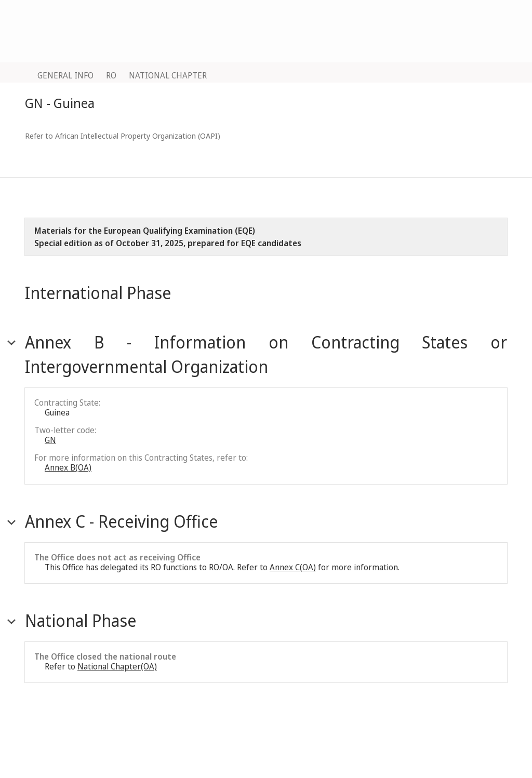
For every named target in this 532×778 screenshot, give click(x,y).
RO (111, 75)
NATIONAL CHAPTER (168, 75)
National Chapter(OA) (117, 666)
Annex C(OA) (293, 567)
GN (50, 440)
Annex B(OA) (68, 467)
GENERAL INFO (65, 75)
